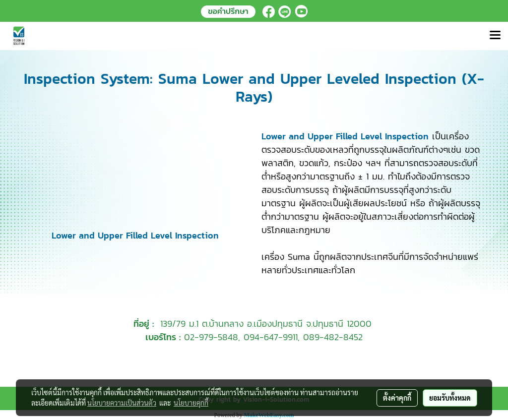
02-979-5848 (211, 337)
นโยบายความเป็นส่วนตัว (122, 403)
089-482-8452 (333, 337)
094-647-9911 (271, 337)
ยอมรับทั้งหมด (450, 398)
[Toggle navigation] (495, 36)
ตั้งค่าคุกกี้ (397, 398)
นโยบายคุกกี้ (191, 403)
